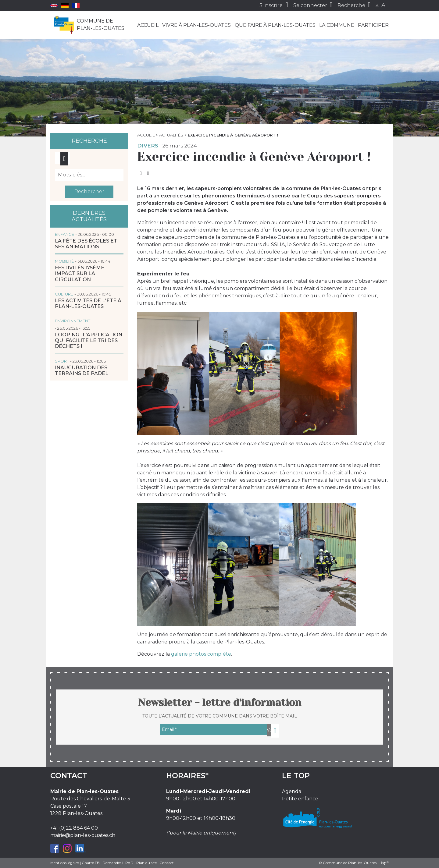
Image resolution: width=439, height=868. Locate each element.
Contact (167, 863)
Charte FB (91, 863)
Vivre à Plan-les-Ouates (196, 25)
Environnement (73, 321)
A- (378, 5)
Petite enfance (300, 799)
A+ (385, 5)
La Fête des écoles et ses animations (86, 244)
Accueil (148, 25)
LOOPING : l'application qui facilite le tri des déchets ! (89, 340)
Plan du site (146, 863)
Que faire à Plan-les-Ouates (275, 25)
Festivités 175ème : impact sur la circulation (81, 273)
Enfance (64, 234)
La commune (337, 25)
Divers (148, 146)
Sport (62, 361)
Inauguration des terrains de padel (82, 370)
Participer (373, 25)
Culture (64, 294)
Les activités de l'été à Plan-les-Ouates (88, 303)
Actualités (171, 135)
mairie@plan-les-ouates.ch (83, 835)
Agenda (292, 791)
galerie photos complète (201, 654)
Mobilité (64, 261)
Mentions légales (65, 863)
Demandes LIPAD (118, 863)
